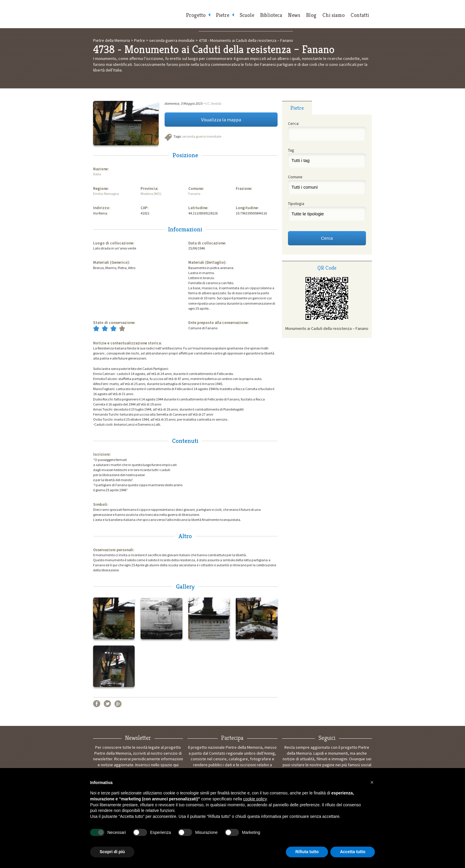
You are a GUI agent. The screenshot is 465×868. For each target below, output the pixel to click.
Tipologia (296, 204)
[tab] (297, 108)
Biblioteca (271, 15)
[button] (372, 782)
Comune (295, 177)
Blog (311, 15)
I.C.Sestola (214, 104)
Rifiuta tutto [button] (307, 852)
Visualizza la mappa (221, 120)
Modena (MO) (151, 194)
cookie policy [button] (255, 799)
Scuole (247, 15)
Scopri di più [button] (112, 852)
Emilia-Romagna (106, 194)
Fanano (194, 194)
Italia (97, 174)
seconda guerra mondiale (202, 136)
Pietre (223, 15)
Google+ (118, 704)
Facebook (97, 704)
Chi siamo (333, 15)
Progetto (196, 15)
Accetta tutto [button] (353, 852)
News (294, 15)
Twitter (107, 704)
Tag (291, 150)
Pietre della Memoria (138, 14)
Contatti (360, 15)
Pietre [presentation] (297, 108)
